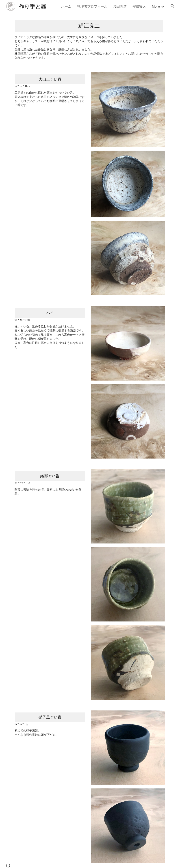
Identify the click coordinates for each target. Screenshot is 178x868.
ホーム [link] (66, 6)
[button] (173, 6)
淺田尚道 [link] (120, 6)
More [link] (156, 6)
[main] (89, 40)
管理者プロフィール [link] (92, 6)
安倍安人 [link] (139, 6)
